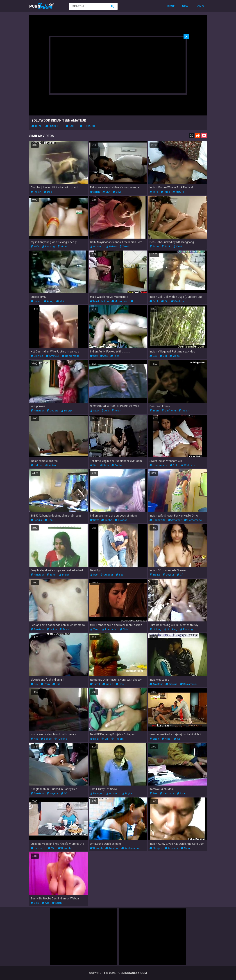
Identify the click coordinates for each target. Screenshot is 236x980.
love (117, 192)
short (154, 739)
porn (45, 684)
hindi (166, 739)
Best (171, 6)
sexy (94, 411)
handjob (97, 794)
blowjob (87, 126)
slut (106, 192)
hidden (37, 465)
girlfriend (169, 411)
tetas (64, 629)
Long (200, 6)
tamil (124, 247)
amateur (97, 247)
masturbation (99, 301)
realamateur (189, 684)
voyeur (168, 575)
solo (174, 465)
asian (95, 192)
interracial (110, 629)
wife (154, 192)
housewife (158, 520)
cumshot (53, 126)
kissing (171, 684)
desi (48, 192)
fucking (48, 247)
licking (155, 629)
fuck (165, 192)
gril (105, 739)
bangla (36, 520)
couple (52, 411)
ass (104, 356)
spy (119, 575)
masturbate (120, 301)
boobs (117, 465)
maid (61, 301)
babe (70, 126)
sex (94, 356)
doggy (66, 411)
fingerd (117, 739)
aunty (49, 301)
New (185, 6)
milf (52, 848)
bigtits (155, 575)
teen (36, 126)
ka (177, 739)
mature (178, 192)
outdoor (178, 301)
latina (52, 629)
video (62, 247)
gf (180, 575)
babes (111, 247)
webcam (188, 465)
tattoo (125, 629)
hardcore (167, 794)
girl (165, 301)
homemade (71, 356)
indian (36, 192)
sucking (171, 629)
